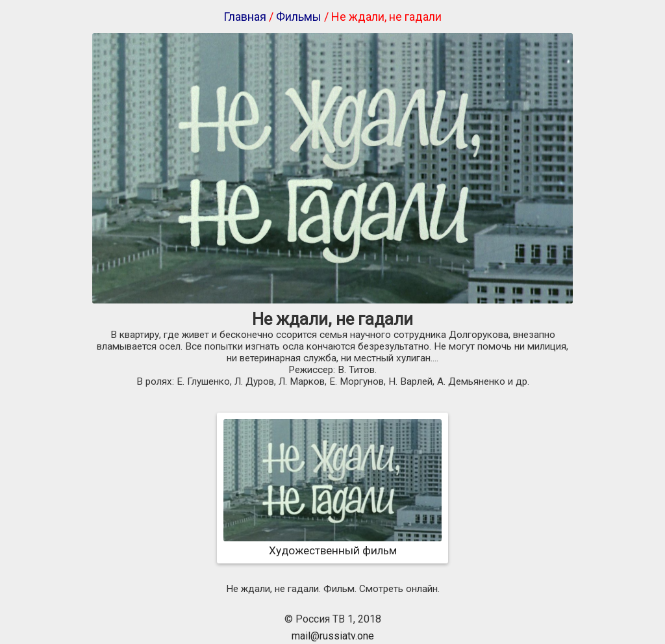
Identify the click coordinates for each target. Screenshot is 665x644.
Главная (245, 17)
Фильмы (299, 17)
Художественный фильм (332, 544)
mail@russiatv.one (333, 636)
